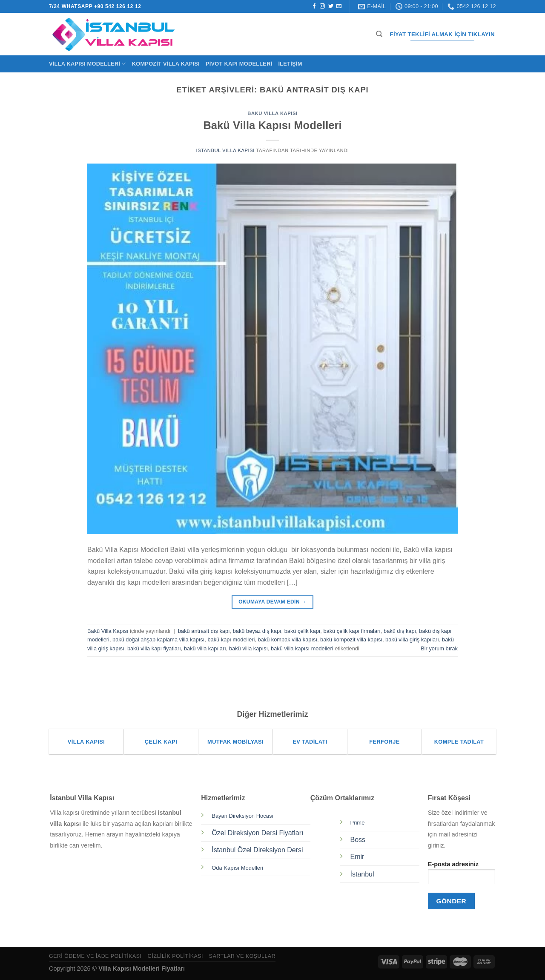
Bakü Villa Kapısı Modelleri (272, 125)
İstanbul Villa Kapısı (225, 150)
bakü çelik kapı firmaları (352, 631)
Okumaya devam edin (272, 602)
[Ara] (379, 34)
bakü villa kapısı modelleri (302, 648)
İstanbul (362, 874)
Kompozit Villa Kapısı (166, 64)
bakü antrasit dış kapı (204, 631)
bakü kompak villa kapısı (288, 639)
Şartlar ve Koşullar (242, 956)
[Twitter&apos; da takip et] (331, 6)
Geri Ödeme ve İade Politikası (95, 956)
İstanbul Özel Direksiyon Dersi (257, 850)
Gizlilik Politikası (175, 956)
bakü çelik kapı (303, 631)
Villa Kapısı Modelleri (87, 64)
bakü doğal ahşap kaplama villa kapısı (158, 639)
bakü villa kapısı (248, 648)
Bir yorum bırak (439, 648)
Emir (357, 857)
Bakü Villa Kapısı (272, 113)
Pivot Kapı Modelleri (239, 64)
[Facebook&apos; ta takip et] (314, 6)
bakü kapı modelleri (231, 639)
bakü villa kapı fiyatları (154, 648)
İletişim (290, 64)
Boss (358, 840)
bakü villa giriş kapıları (412, 639)
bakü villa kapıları (205, 648)
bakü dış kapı (400, 631)
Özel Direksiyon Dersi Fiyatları (257, 833)
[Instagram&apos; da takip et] (322, 6)
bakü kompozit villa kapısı (351, 639)
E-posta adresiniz (462, 875)
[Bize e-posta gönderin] (339, 6)
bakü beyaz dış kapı (257, 631)
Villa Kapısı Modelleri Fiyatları (142, 969)
